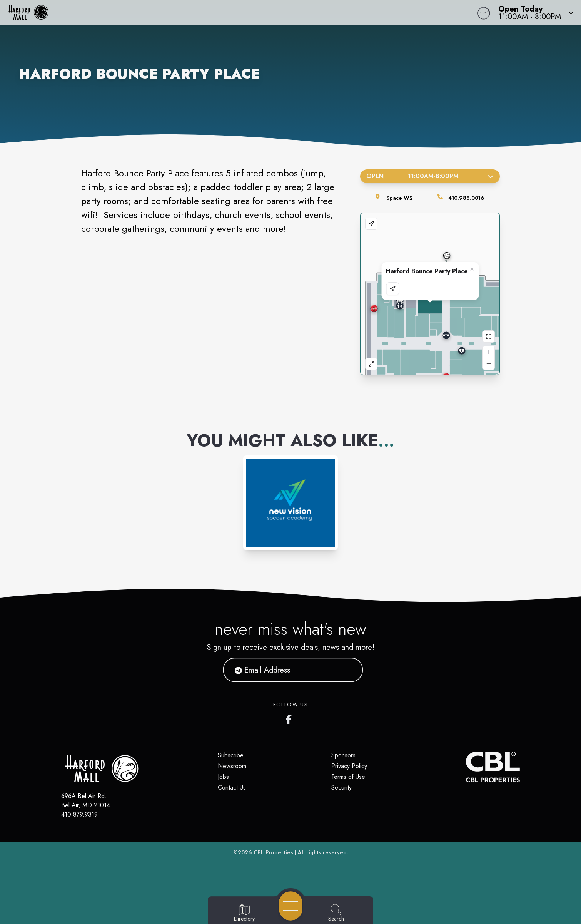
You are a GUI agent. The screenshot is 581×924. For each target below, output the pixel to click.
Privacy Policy (349, 766)
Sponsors (343, 755)
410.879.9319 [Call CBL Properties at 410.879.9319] (79, 814)
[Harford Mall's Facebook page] (290, 718)
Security (341, 788)
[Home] (220, 12)
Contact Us (232, 788)
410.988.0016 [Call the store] (466, 198)
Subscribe (231, 755)
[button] (533, 12)
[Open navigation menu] (291, 906)
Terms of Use (348, 777)
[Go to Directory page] (244, 913)
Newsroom (232, 766)
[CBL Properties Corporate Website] (466, 767)
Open (430, 176)
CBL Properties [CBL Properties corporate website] (273, 852)
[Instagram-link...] (290, 503)
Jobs (223, 777)
